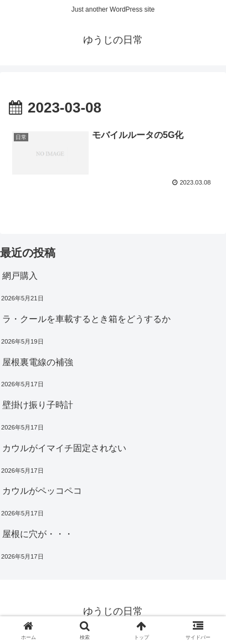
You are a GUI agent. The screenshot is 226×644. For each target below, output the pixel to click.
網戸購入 (20, 276)
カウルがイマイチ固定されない (64, 448)
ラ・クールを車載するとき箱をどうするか (86, 319)
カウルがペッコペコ (42, 491)
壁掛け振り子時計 (38, 405)
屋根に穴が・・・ (38, 534)
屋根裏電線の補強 (38, 362)
